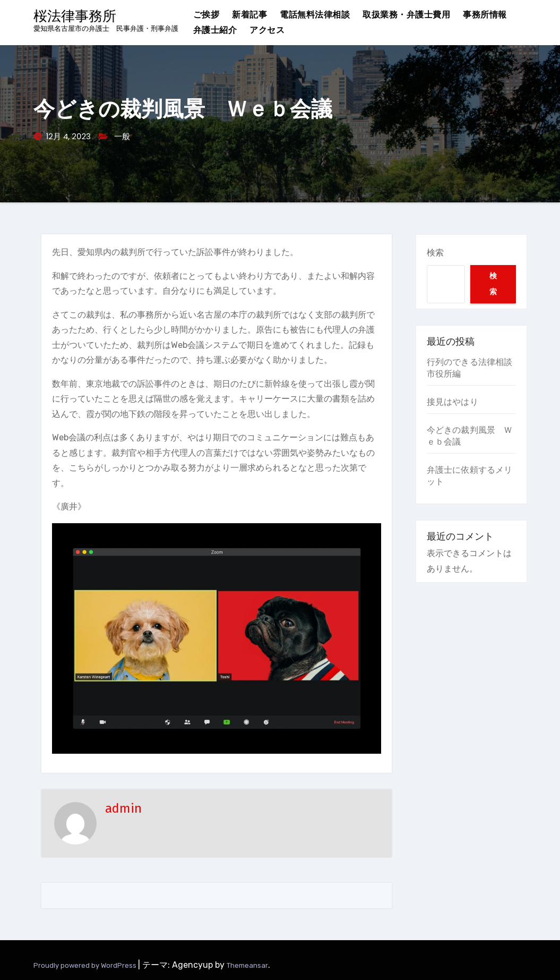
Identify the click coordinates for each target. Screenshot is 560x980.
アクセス (267, 30)
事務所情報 (485, 15)
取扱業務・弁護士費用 (406, 15)
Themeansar (247, 965)
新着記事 (249, 15)
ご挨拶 (206, 15)
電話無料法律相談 (315, 15)
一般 (122, 136)
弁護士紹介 (215, 30)
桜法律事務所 (75, 16)
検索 (435, 253)
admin (123, 808)
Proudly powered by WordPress (86, 965)
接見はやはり (453, 402)
